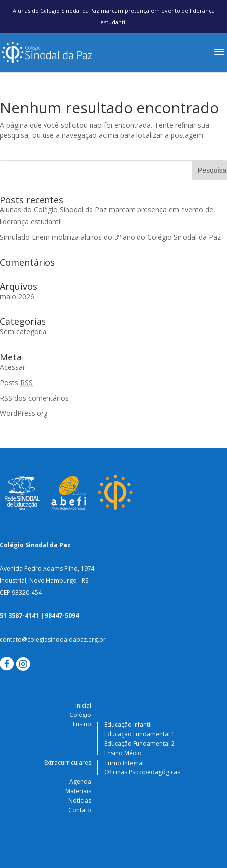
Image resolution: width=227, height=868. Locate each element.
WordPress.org (24, 413)
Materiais (78, 791)
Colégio (80, 715)
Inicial (83, 705)
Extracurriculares (68, 762)
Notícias (80, 800)
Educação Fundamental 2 (139, 743)
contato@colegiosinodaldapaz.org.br (53, 639)
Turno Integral (124, 763)
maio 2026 (17, 296)
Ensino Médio (123, 753)
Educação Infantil (128, 725)
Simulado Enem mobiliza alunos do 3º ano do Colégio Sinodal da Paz (110, 237)
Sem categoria (23, 332)
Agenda (80, 782)
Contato (80, 810)
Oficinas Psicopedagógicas (142, 772)
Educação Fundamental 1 (139, 734)
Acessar (13, 367)
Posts (16, 383)
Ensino (82, 724)
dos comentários (34, 398)
